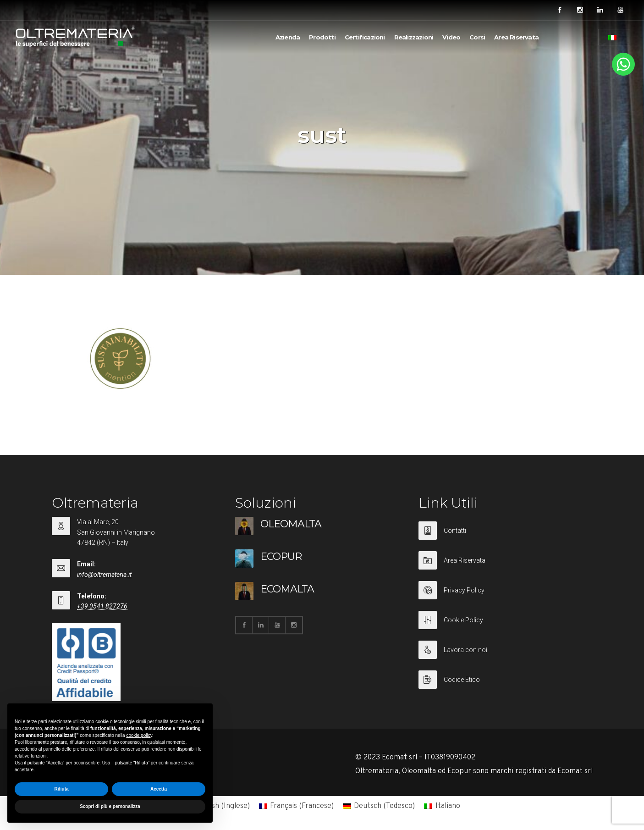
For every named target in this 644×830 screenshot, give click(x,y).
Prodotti (322, 37)
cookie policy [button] (139, 735)
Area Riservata (516, 37)
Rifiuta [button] (61, 789)
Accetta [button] (159, 789)
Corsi (477, 37)
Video (451, 37)
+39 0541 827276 (102, 606)
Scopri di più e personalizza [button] (110, 806)
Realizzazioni (414, 37)
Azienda (288, 37)
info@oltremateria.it (104, 575)
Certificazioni (365, 37)
